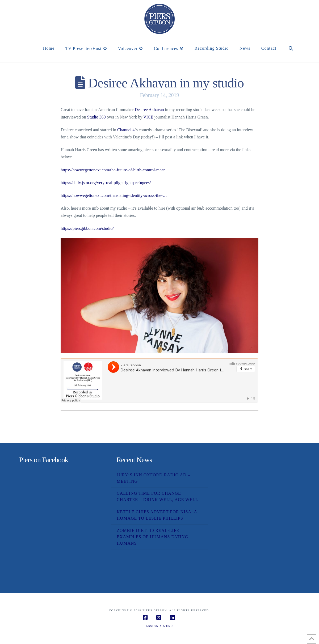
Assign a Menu (160, 626)
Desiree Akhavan (149, 110)
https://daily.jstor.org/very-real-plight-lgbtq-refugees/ (106, 183)
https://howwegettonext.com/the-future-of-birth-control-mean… (115, 170)
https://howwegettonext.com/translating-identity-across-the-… (114, 195)
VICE (148, 117)
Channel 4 (126, 130)
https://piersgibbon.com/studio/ (87, 228)
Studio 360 (96, 117)
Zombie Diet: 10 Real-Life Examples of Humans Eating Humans (152, 537)
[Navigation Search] (291, 54)
